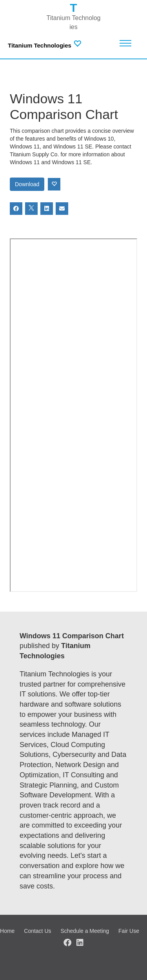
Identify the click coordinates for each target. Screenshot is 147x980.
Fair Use (129, 931)
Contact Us (37, 931)
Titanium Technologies (40, 45)
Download (27, 184)
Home (7, 931)
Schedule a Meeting (85, 931)
